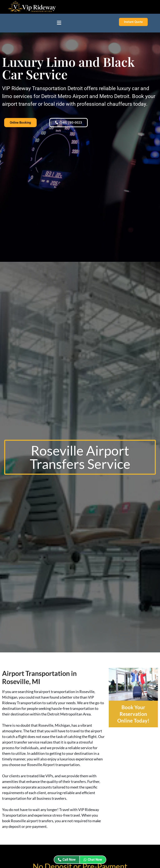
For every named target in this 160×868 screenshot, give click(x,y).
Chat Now (93, 860)
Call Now (67, 860)
